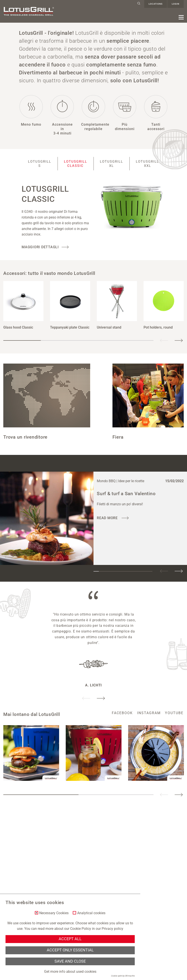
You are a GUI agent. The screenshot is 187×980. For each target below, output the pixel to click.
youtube (174, 717)
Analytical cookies (91, 913)
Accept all (70, 939)
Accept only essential (70, 950)
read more (108, 522)
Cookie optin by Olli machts (123, 976)
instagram (149, 717)
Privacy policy (112, 929)
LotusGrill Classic (75, 168)
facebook (122, 717)
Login (176, 4)
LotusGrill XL (112, 168)
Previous (164, 345)
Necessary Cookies (54, 913)
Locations (156, 4)
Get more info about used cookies (70, 972)
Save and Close (70, 961)
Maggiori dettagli (40, 251)
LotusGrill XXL (150, 168)
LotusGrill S (37, 168)
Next (179, 345)
